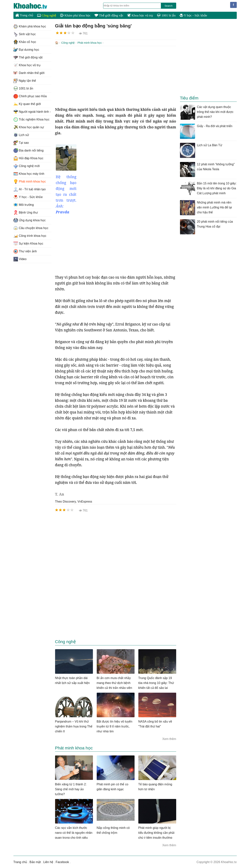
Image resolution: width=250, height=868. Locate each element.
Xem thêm (169, 739)
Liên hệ (48, 862)
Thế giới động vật (109, 15)
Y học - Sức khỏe (193, 15)
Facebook (62, 862)
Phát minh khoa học (90, 43)
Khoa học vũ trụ (140, 15)
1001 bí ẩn (166, 15)
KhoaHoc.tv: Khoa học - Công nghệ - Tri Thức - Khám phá (34, 6)
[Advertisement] (116, 76)
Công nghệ (47, 15)
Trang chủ (24, 15)
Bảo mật (35, 862)
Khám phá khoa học (75, 15)
